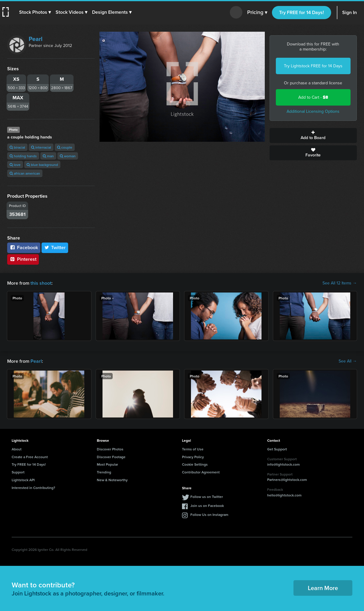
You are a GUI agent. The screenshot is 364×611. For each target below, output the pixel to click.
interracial (41, 147)
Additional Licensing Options (313, 111)
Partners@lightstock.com (287, 480)
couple (65, 147)
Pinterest (23, 259)
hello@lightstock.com (284, 495)
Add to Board (313, 135)
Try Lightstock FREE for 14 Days (313, 66)
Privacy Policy (193, 457)
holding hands (23, 156)
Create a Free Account (30, 457)
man (48, 156)
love (15, 165)
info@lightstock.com (283, 464)
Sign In (350, 12)
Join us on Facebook (207, 506)
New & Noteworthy (112, 480)
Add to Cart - (313, 97)
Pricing (257, 13)
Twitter (55, 247)
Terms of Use (193, 449)
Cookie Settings (195, 464)
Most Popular (107, 464)
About (17, 449)
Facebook (24, 247)
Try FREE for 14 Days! (302, 12)
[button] (35, 12)
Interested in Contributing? (33, 488)
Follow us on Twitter (207, 497)
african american (25, 173)
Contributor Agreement (201, 472)
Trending (104, 472)
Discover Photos (110, 449)
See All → (348, 361)
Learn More (323, 588)
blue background (42, 165)
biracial (17, 147)
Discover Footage (111, 457)
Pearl (36, 39)
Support (18, 472)
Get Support (277, 449)
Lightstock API (23, 480)
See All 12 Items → (340, 283)
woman (68, 156)
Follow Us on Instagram (209, 515)
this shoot (41, 283)
